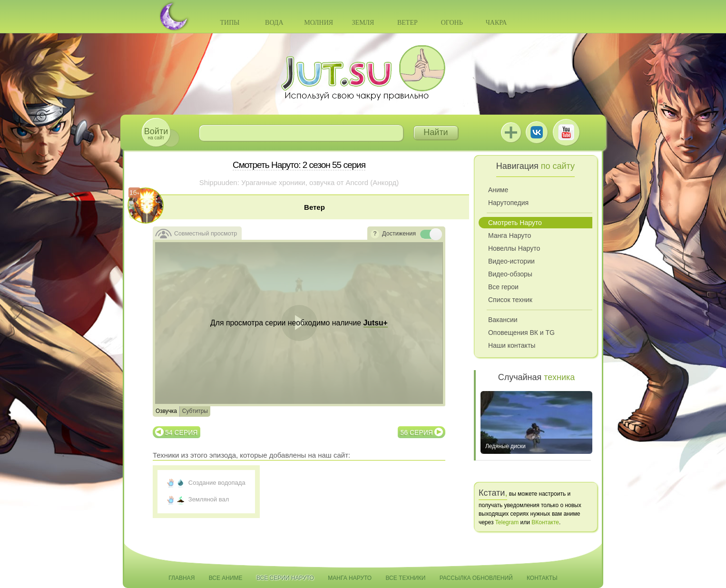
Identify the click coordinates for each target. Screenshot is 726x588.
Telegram (507, 522)
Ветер (407, 23)
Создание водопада (217, 483)
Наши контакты (512, 345)
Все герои (503, 287)
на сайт (156, 133)
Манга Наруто (510, 235)
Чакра (496, 23)
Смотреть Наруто (515, 223)
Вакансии (503, 320)
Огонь (452, 23)
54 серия (181, 432)
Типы (230, 23)
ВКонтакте (537, 132)
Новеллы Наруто (514, 248)
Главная (181, 578)
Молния (319, 23)
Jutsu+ (511, 132)
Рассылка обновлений (476, 578)
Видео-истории (511, 261)
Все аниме (226, 578)
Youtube (566, 132)
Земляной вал (209, 499)
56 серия (417, 432)
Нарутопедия (508, 203)
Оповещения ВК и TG (521, 333)
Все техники (405, 578)
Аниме (498, 190)
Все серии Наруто (285, 578)
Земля (363, 23)
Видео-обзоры (510, 274)
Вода (274, 23)
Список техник (510, 300)
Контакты (542, 578)
